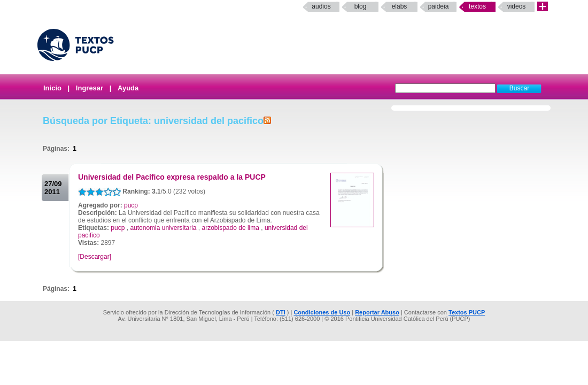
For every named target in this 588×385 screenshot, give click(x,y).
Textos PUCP (467, 312)
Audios (321, 6)
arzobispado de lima (231, 228)
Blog (361, 6)
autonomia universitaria (163, 228)
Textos (477, 6)
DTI (281, 312)
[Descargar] (95, 257)
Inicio (52, 88)
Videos (517, 6)
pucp (131, 205)
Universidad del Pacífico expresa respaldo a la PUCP (172, 177)
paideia (439, 6)
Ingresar (90, 88)
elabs (400, 6)
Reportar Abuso (377, 312)
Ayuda (128, 88)
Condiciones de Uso (322, 312)
